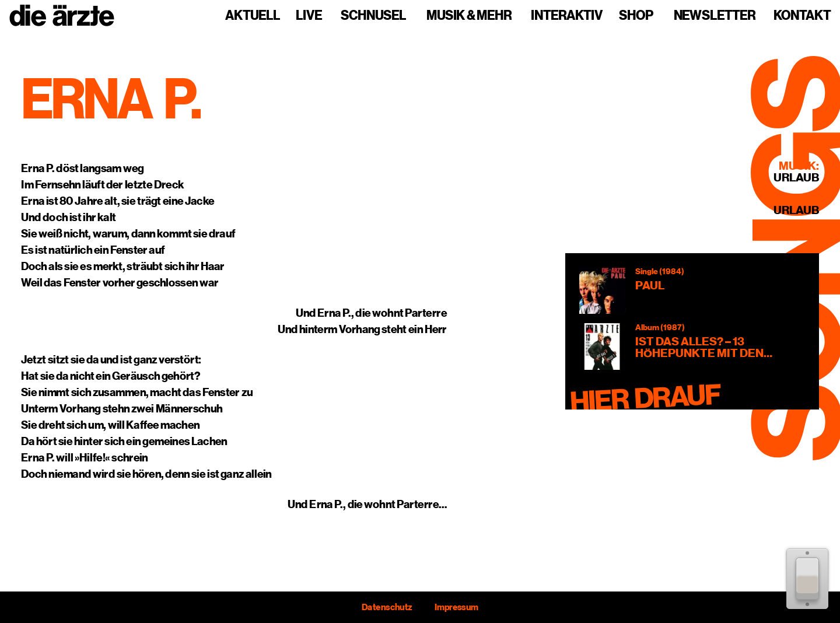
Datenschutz (387, 607)
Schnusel (373, 16)
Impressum (456, 607)
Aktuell (253, 16)
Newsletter (715, 16)
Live (309, 16)
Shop (636, 16)
